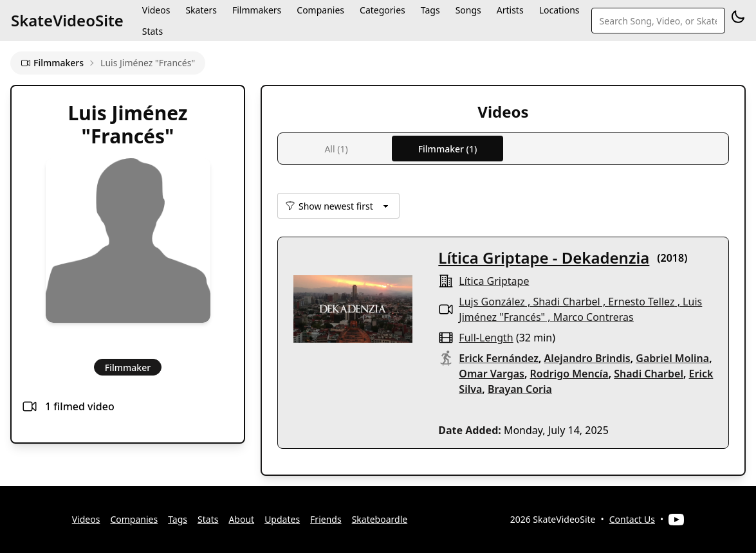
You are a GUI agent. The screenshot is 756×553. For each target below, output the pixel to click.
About (241, 519)
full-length (486, 338)
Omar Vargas (492, 374)
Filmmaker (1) (448, 149)
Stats (152, 31)
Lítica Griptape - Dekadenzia (544, 258)
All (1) (336, 149)
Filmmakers (52, 63)
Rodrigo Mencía (569, 374)
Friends (326, 519)
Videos (86, 519)
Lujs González (492, 302)
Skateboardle (380, 519)
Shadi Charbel (566, 302)
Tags (178, 519)
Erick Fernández (499, 358)
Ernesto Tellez (641, 302)
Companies (134, 519)
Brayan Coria (520, 389)
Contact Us (632, 519)
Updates (282, 519)
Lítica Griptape (494, 281)
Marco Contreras (594, 317)
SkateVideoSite (67, 20)
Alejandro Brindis (587, 358)
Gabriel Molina (672, 358)
